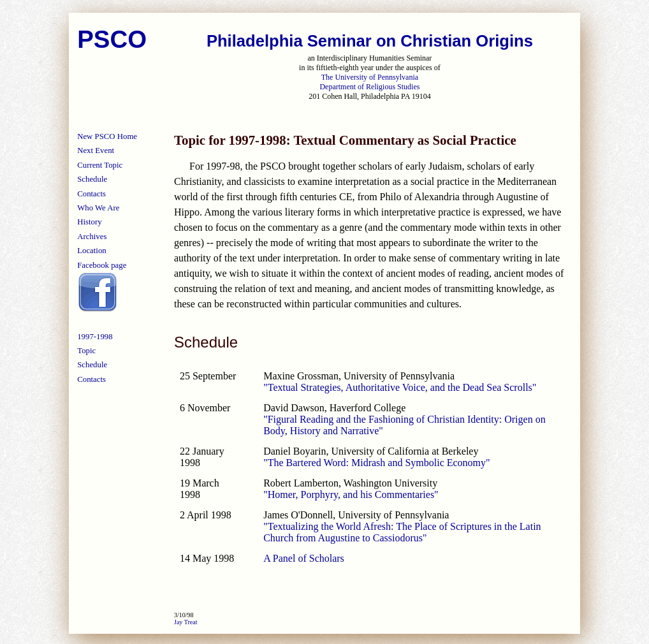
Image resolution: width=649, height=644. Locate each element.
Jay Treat (186, 622)
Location (91, 251)
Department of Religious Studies (369, 87)
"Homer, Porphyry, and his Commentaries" (351, 494)
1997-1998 (95, 337)
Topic (86, 351)
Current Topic (100, 165)
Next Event (96, 150)
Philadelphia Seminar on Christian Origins (370, 41)
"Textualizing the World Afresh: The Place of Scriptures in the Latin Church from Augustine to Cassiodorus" (402, 532)
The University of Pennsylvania (370, 77)
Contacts (91, 194)
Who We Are (98, 208)
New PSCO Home (107, 136)
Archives (92, 237)
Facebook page (102, 265)
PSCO (112, 39)
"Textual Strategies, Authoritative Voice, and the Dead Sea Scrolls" (400, 387)
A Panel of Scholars (304, 558)
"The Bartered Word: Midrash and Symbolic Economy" (376, 463)
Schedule (92, 179)
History (89, 222)
